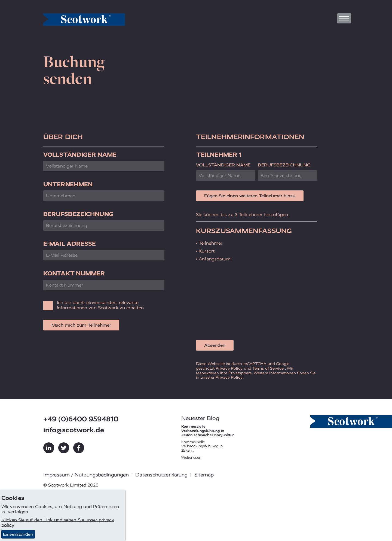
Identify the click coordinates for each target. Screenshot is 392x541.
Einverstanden (18, 534)
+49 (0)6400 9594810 (81, 419)
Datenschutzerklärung (161, 475)
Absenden (215, 345)
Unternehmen (68, 184)
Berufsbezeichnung (78, 214)
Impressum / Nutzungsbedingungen (86, 475)
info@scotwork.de (74, 430)
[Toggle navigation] (344, 18)
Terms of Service (268, 368)
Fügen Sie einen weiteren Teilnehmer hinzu (250, 196)
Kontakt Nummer (74, 273)
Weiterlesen (191, 458)
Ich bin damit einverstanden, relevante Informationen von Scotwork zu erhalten (100, 305)
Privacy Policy (229, 368)
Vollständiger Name (80, 155)
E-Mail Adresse (70, 244)
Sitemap (204, 475)
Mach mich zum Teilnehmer (81, 325)
